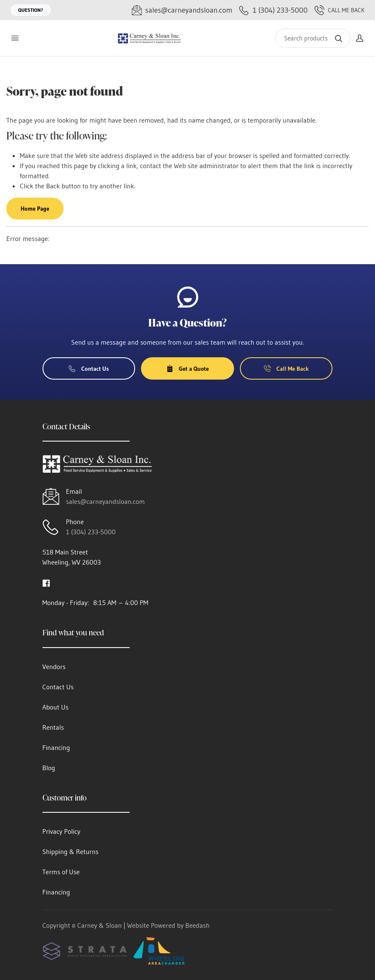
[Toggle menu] (15, 38)
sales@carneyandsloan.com (106, 501)
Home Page (35, 209)
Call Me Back (339, 10)
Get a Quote (187, 369)
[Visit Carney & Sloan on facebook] (46, 582)
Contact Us (89, 369)
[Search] (313, 38)
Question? (31, 10)
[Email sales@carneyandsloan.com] (182, 10)
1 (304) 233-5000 (91, 532)
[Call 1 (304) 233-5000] (273, 10)
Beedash (197, 925)
